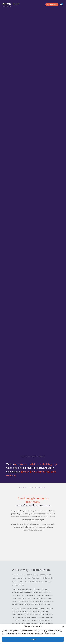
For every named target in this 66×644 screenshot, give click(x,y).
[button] (63, 626)
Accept (33, 639)
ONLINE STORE (52, 5)
